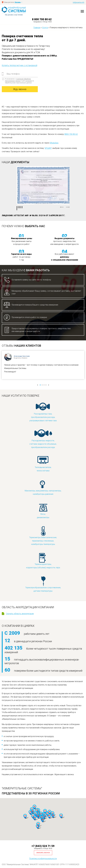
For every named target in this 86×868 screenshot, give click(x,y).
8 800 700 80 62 (42, 19)
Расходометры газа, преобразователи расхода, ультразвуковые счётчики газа (43, 412)
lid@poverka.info (79, 2)
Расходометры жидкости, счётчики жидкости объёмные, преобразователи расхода (43, 439)
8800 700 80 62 (71, 134)
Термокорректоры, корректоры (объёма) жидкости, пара (43, 561)
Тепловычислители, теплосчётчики (43, 464)
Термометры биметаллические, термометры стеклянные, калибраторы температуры (43, 536)
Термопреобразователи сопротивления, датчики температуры (43, 584)
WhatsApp (54, 143)
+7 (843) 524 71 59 (43, 846)
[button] (49, 816)
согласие (29, 81)
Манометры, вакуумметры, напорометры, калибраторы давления (43, 487)
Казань (18, 2)
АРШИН (48, 148)
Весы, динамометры (43, 511)
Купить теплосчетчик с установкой (19, 65)
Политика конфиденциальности (43, 859)
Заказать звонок (43, 853)
